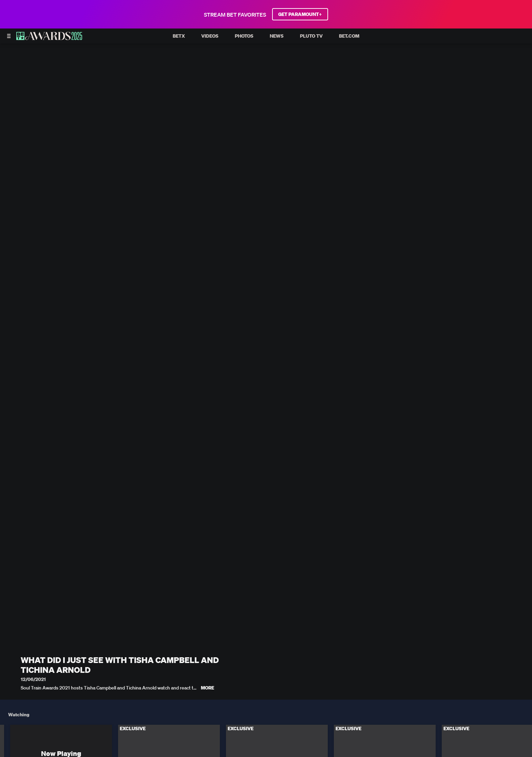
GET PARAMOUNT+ (300, 14)
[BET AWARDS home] (49, 38)
